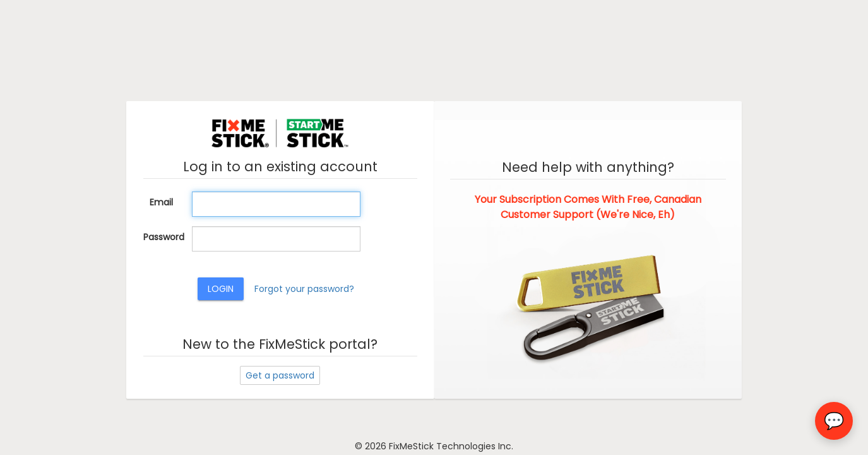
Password (163, 237)
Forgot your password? (304, 289)
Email (161, 202)
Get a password (280, 375)
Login (221, 289)
